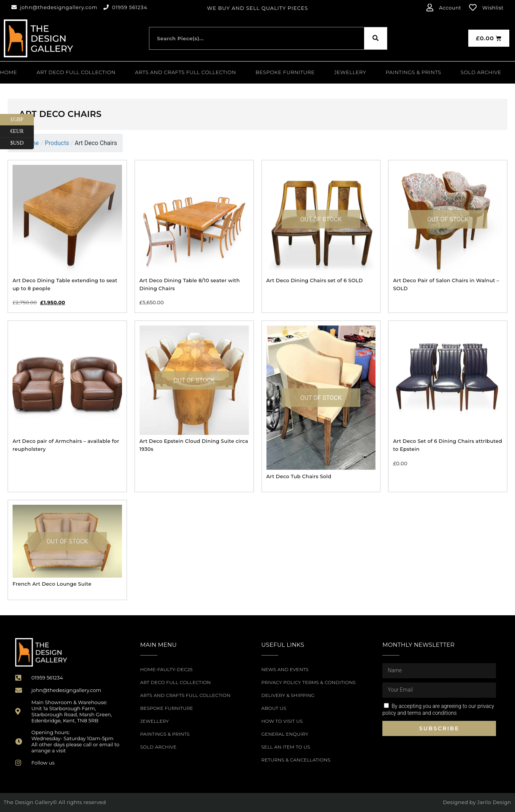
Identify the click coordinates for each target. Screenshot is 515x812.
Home (9, 72)
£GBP (22, 120)
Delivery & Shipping (288, 695)
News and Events (285, 669)
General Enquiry (285, 734)
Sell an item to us (286, 747)
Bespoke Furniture (285, 72)
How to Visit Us (282, 721)
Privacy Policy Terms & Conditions (309, 682)
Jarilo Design (494, 802)
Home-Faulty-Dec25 (166, 669)
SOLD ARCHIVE (481, 72)
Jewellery (350, 72)
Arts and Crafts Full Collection (185, 72)
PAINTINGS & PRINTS (414, 72)
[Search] (376, 38)
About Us (274, 708)
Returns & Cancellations (296, 760)
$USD (22, 143)
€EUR (22, 132)
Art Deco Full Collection (76, 72)
